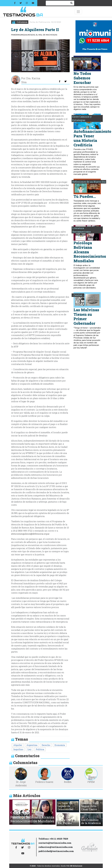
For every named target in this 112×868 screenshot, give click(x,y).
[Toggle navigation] (78, 12)
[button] (11, 813)
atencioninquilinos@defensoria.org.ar (30, 534)
